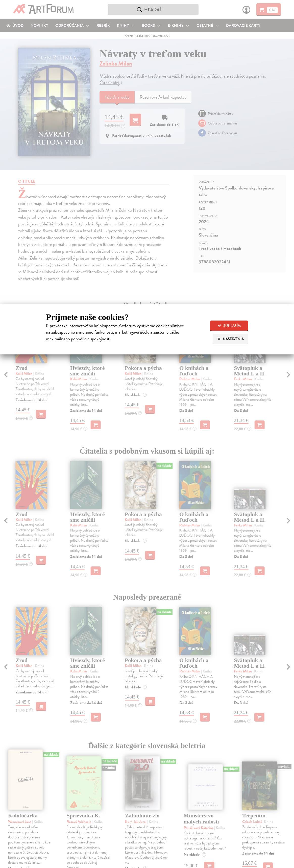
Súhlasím (229, 326)
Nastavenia (230, 339)
